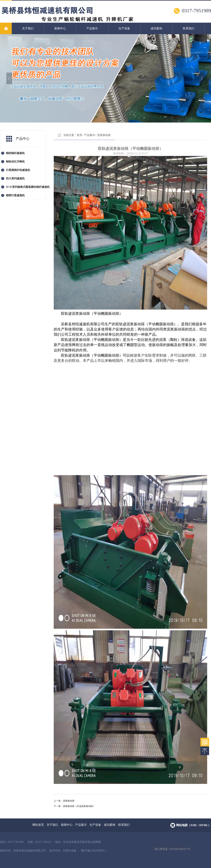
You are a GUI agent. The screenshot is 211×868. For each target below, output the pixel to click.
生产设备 (124, 28)
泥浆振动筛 (104, 135)
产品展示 (92, 28)
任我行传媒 (70, 851)
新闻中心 (60, 28)
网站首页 (38, 825)
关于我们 (28, 28)
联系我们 (189, 28)
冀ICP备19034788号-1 (94, 851)
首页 (79, 135)
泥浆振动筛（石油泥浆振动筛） (79, 806)
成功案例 (156, 28)
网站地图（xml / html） (194, 825)
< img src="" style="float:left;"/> (172, 846)
